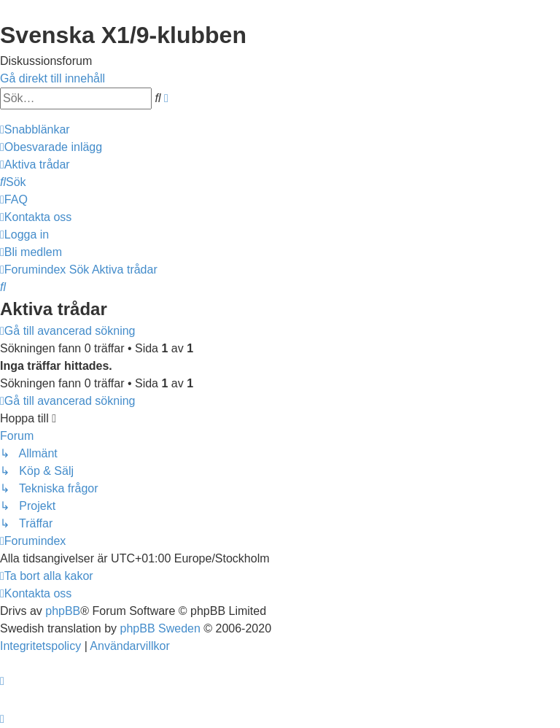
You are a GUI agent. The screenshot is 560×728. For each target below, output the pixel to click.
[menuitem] (51, 147)
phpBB (63, 611)
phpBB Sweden (160, 628)
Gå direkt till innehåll (52, 78)
